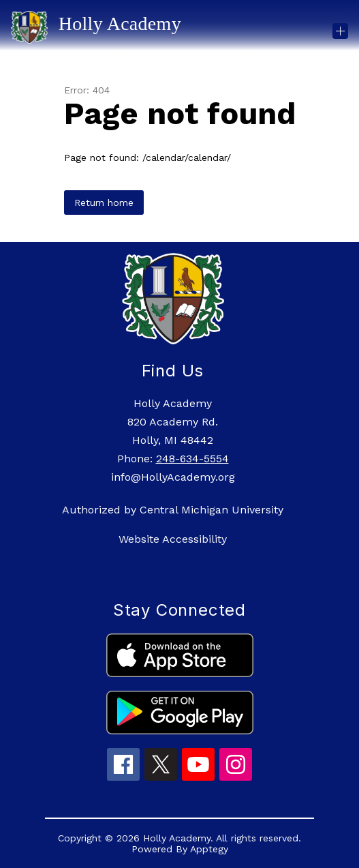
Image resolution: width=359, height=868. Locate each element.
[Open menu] (340, 31)
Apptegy (209, 849)
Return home (104, 203)
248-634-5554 (192, 459)
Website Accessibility (173, 539)
